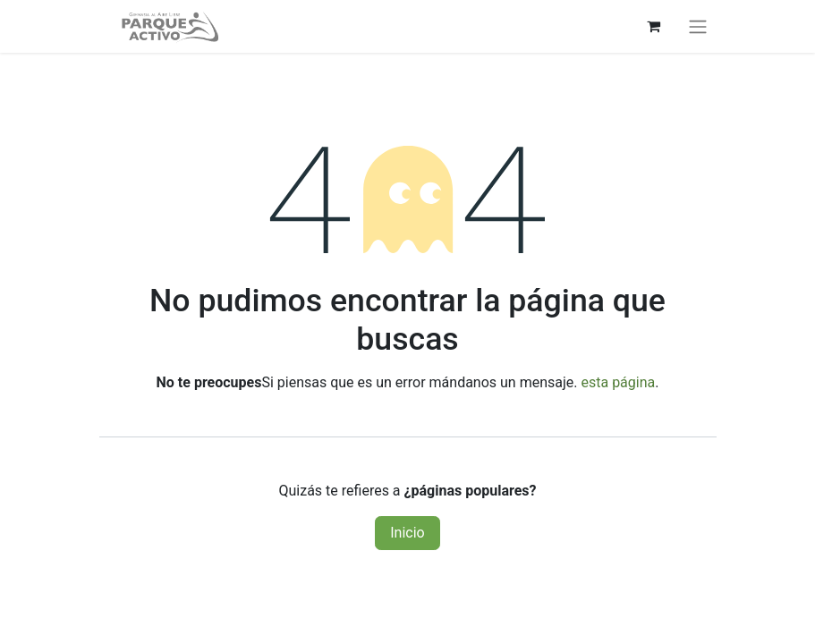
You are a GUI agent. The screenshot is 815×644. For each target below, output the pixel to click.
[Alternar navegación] (698, 26)
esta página (618, 382)
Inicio (407, 533)
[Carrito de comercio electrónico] (654, 26)
